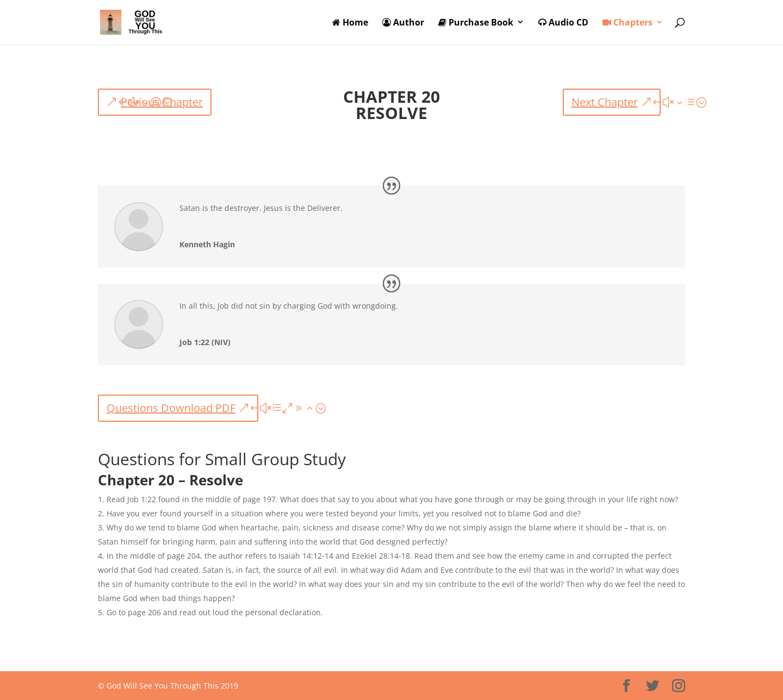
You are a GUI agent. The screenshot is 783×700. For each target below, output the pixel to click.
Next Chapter (605, 102)
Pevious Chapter (162, 102)
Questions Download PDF (171, 408)
